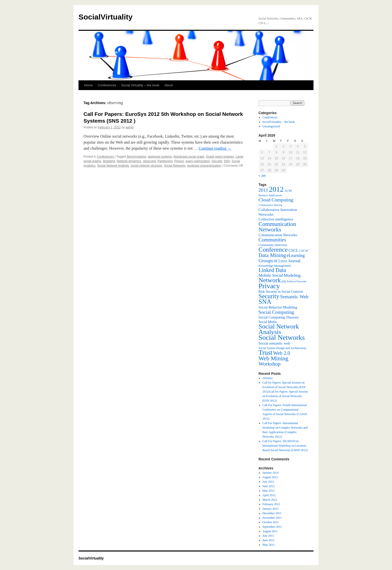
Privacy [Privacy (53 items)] (269, 286)
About (168, 85)
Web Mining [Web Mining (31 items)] (273, 358)
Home (88, 85)
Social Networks (174, 166)
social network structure (146, 166)
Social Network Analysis (113, 166)
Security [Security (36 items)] (269, 296)
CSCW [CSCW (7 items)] (304, 251)
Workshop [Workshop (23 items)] (269, 364)
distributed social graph (189, 157)
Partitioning (165, 161)
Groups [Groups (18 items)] (266, 260)
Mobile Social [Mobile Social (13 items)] (271, 275)
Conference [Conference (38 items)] (273, 249)
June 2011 (269, 540)
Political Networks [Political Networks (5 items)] (297, 281)
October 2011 (271, 522)
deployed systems (160, 157)
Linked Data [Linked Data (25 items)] (272, 270)
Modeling (109, 161)
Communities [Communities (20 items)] (272, 240)
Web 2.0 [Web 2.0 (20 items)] (282, 353)
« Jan (262, 176)
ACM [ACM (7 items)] (288, 191)
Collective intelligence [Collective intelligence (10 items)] (276, 219)
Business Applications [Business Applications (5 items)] (270, 195)
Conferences (107, 85)
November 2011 (272, 518)
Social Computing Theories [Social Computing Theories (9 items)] (279, 317)
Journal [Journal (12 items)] (294, 261)
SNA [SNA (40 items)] (265, 302)
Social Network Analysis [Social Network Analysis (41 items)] (279, 329)
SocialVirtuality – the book (279, 122)
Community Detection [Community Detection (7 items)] (273, 245)
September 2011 (272, 527)
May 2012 (269, 491)
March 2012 (270, 500)
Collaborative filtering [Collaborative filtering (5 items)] (270, 205)
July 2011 (268, 536)
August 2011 (270, 531)
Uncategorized (271, 126)
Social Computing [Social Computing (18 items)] (276, 312)
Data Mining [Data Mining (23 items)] (272, 255)
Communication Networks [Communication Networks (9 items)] (278, 235)
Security (217, 161)
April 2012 (269, 495)
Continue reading (215, 148)
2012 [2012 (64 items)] (276, 189)
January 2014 (270, 473)
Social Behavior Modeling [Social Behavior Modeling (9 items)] (278, 307)
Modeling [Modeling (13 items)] (292, 275)
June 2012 (269, 486)
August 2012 (270, 477)
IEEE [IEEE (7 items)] (284, 261)
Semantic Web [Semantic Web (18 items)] (294, 297)
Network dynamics (129, 161)
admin (130, 127)
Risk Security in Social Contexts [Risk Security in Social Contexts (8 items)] (281, 292)
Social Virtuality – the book (140, 85)
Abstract (268, 378)
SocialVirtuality (105, 17)
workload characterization (204, 166)
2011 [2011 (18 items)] (263, 190)
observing (149, 161)
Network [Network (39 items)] (270, 280)
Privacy (179, 161)
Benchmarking (137, 157)
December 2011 (272, 513)
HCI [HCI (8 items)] (277, 261)
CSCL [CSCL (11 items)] (293, 250)
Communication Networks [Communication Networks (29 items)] (277, 227)
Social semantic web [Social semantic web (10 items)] (274, 343)
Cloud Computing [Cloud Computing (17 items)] (276, 200)
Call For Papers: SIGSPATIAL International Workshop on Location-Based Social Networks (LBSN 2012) (285, 446)
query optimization (198, 161)
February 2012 (271, 504)
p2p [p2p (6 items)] (284, 281)
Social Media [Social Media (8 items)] (268, 322)
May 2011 (269, 545)
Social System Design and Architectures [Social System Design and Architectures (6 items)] (282, 348)
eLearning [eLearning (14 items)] (296, 255)
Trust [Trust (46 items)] (265, 353)
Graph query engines (220, 157)
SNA (227, 161)
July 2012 (268, 482)
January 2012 (270, 509)
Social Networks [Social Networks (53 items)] (282, 337)
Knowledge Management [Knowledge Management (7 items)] (275, 266)
